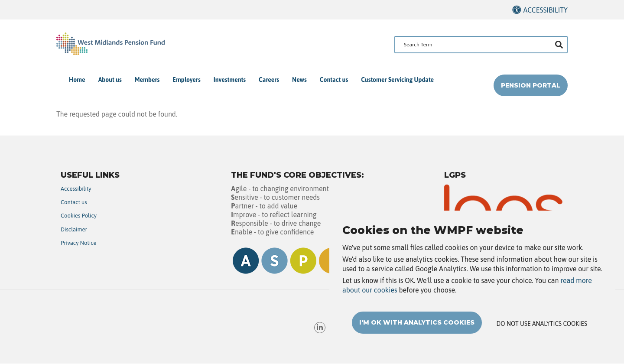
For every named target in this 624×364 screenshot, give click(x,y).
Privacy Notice (79, 243)
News (299, 80)
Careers (269, 80)
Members (147, 80)
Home (77, 80)
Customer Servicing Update (397, 80)
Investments (230, 80)
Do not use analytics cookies (542, 331)
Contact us (334, 80)
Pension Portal (531, 85)
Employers (186, 80)
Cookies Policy (79, 216)
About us (110, 80)
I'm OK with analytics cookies (417, 330)
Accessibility (545, 10)
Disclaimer (74, 229)
